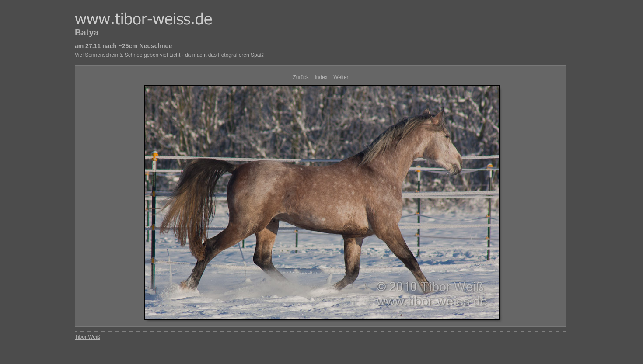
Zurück (301, 77)
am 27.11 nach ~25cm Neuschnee (123, 46)
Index (321, 77)
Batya (87, 32)
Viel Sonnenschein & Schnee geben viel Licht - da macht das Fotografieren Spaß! (170, 55)
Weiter (341, 77)
